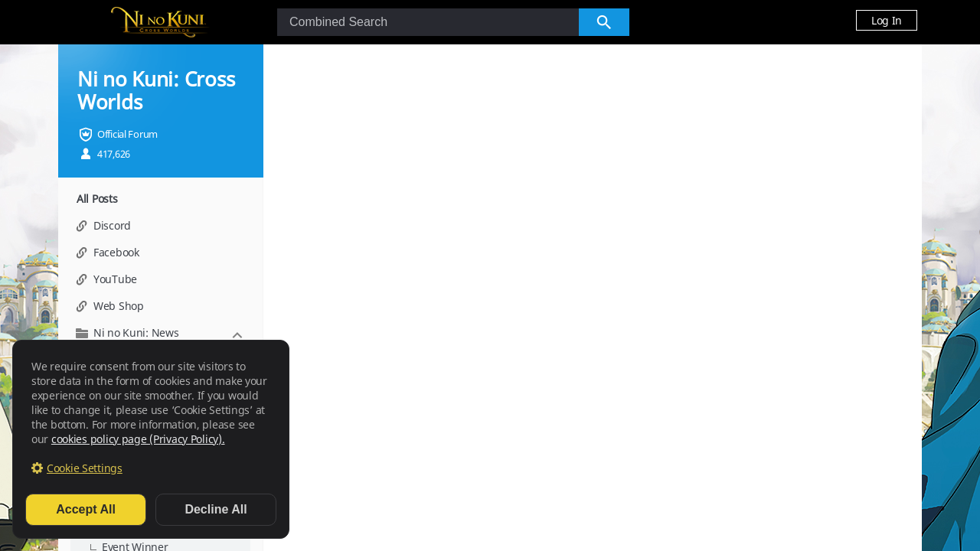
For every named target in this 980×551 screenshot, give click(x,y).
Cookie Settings (85, 468)
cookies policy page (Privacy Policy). (138, 439)
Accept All (86, 509)
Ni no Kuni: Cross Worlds (156, 90)
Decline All (216, 509)
